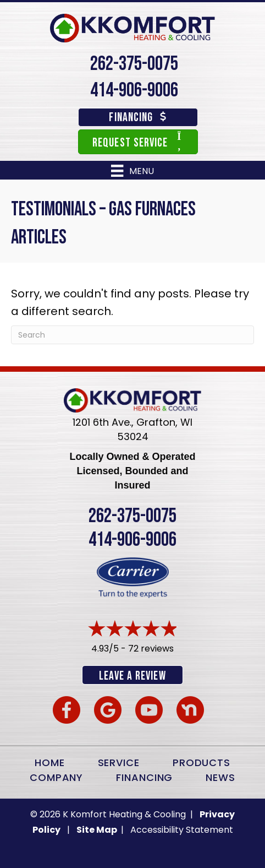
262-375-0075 (134, 64)
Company (56, 777)
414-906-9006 (134, 91)
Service (119, 763)
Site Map (98, 830)
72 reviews (151, 649)
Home (50, 763)
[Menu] (132, 171)
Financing (144, 777)
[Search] (132, 335)
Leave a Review (132, 676)
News (220, 777)
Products (201, 763)
